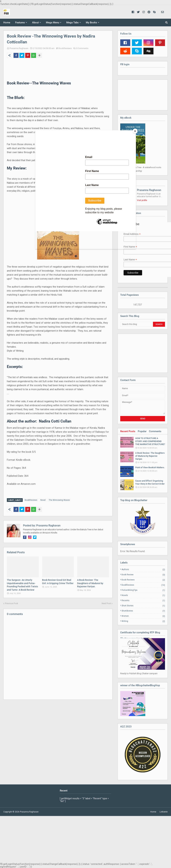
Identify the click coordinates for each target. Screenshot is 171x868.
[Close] (135, 131)
